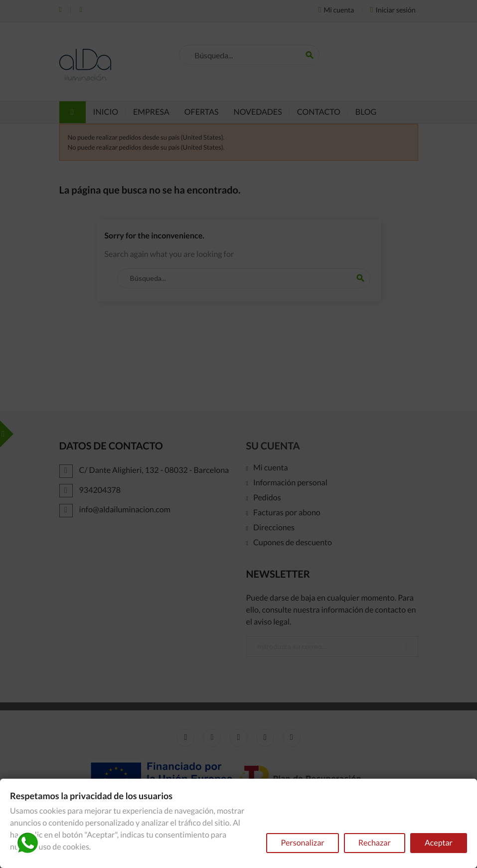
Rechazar (375, 843)
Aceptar (439, 843)
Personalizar (302, 843)
